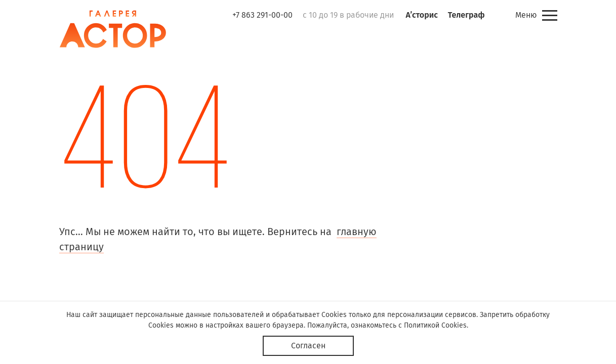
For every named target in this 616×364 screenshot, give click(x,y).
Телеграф (466, 15)
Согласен (308, 346)
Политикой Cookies (435, 325)
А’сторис (422, 15)
